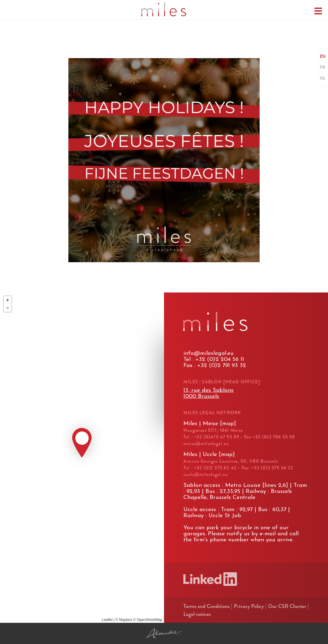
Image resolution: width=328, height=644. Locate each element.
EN (323, 57)
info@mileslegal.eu (208, 353)
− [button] (8, 308)
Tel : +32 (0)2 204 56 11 (214, 360)
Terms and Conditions (207, 606)
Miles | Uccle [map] (209, 455)
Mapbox (126, 620)
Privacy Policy (249, 606)
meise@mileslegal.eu (206, 444)
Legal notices (197, 614)
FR (322, 68)
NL (323, 78)
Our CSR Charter (287, 606)
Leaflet (107, 620)
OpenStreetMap (150, 620)
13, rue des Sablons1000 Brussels (208, 393)
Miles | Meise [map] (210, 424)
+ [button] (8, 300)
